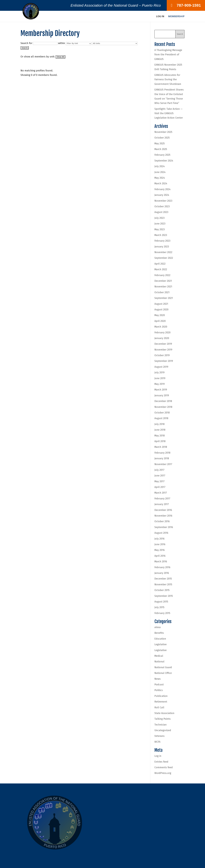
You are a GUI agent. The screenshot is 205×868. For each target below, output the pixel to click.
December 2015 (163, 579)
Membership (176, 17)
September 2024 (164, 161)
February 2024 (162, 189)
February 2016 (162, 567)
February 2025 (162, 155)
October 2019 (162, 355)
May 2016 (160, 550)
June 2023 (160, 224)
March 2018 (161, 447)
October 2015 (162, 590)
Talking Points (163, 719)
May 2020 (160, 315)
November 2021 (163, 287)
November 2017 (163, 464)
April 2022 (160, 264)
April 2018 (160, 441)
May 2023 (160, 229)
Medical (159, 656)
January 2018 (162, 458)
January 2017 (162, 504)
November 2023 (163, 201)
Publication (161, 696)
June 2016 (160, 544)
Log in (158, 756)
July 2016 (159, 539)
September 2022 (164, 258)
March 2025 (161, 149)
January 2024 (162, 195)
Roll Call (159, 707)
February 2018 (162, 453)
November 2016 (163, 516)
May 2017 (159, 481)
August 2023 (161, 212)
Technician (161, 725)
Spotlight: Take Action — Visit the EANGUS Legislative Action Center (169, 113)
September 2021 (164, 298)
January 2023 (162, 247)
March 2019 (161, 390)
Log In (160, 17)
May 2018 (160, 436)
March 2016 (161, 562)
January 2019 (162, 395)
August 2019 (161, 367)
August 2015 (161, 602)
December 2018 (163, 401)
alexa (158, 627)
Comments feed (164, 767)
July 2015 (159, 607)
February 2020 (162, 333)
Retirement (161, 702)
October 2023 (162, 206)
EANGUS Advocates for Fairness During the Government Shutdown (168, 79)
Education (160, 639)
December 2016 (163, 510)
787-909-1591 (186, 5)
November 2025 (163, 132)
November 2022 (163, 252)
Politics (159, 690)
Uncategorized (163, 730)
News (158, 679)
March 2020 (161, 327)
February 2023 (162, 241)
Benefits (159, 633)
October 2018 (162, 413)
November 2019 (163, 350)
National (159, 662)
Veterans (159, 736)
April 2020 (160, 321)
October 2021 (162, 292)
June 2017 (160, 476)
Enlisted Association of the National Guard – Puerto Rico (116, 6)
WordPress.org (163, 773)
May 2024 (160, 178)
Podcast (159, 685)
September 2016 (164, 527)
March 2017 (161, 493)
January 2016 (162, 573)
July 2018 (159, 424)
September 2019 (164, 361)
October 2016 (162, 521)
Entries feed (161, 762)
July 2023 (159, 218)
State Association (164, 713)
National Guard (163, 667)
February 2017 (162, 499)
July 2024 (160, 166)
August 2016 (161, 533)
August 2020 (161, 310)
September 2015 (164, 596)
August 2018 (161, 418)
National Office (163, 673)
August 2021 (161, 304)
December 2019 (163, 344)
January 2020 (162, 338)
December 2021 (163, 281)
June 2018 (160, 430)
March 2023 (161, 235)
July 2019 (159, 372)
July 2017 (159, 470)
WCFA (157, 742)
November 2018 (163, 407)
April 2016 (160, 556)
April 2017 (160, 487)
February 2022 (162, 275)
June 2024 (160, 172)
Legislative (161, 644)
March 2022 (161, 269)
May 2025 (160, 143)
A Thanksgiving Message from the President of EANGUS (168, 55)
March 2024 (161, 183)
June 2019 (160, 378)
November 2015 (163, 584)
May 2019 (160, 384)
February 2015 (162, 613)
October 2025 (162, 138)
